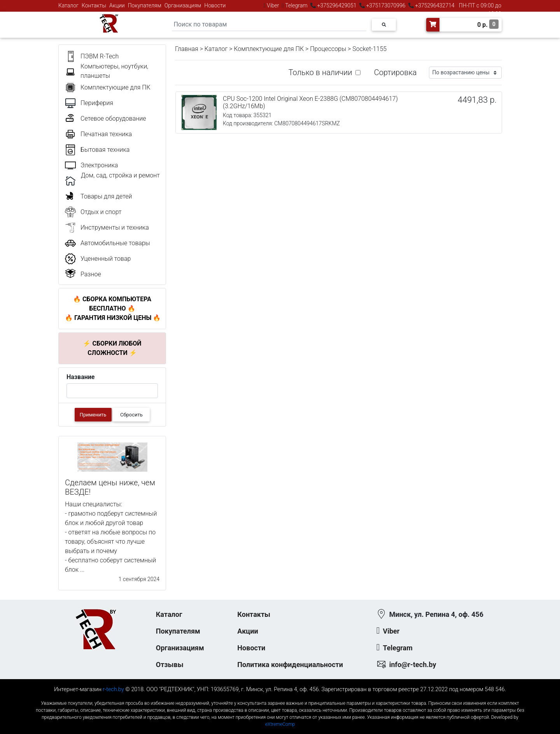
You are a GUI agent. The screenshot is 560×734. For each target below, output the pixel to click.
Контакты (94, 5)
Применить (93, 415)
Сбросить (131, 415)
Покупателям (145, 5)
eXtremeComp (280, 724)
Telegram (296, 5)
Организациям (183, 5)
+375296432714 (434, 5)
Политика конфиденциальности (290, 665)
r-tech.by (113, 689)
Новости (215, 5)
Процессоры (328, 49)
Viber (273, 5)
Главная (187, 49)
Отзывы (170, 665)
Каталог (68, 5)
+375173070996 (385, 5)
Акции (117, 5)
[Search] (269, 25)
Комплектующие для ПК (269, 49)
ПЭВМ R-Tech (100, 56)
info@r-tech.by (413, 665)
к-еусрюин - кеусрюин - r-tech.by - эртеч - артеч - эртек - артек (280, 697)
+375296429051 (337, 5)
